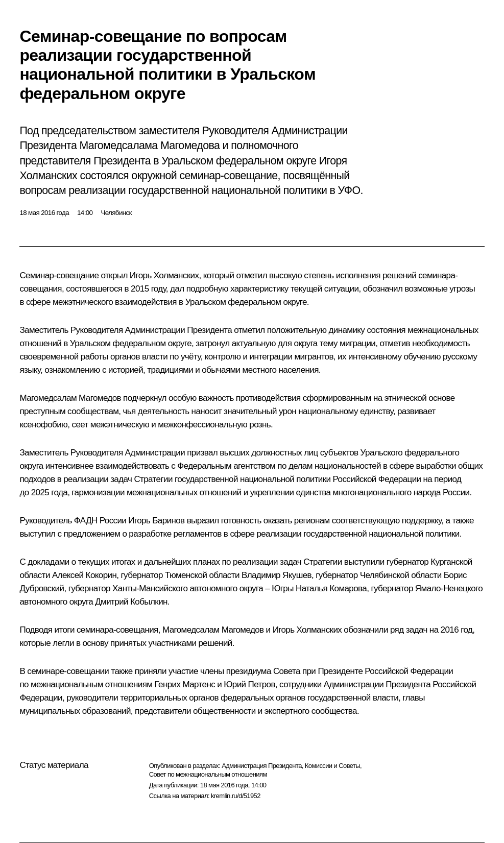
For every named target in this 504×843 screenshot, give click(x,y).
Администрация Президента (262, 766)
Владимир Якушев (277, 575)
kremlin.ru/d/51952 (236, 796)
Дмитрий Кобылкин (131, 602)
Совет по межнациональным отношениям (208, 774)
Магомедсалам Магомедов (70, 398)
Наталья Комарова (331, 588)
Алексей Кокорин (84, 575)
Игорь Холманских (164, 275)
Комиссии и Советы (332, 766)
